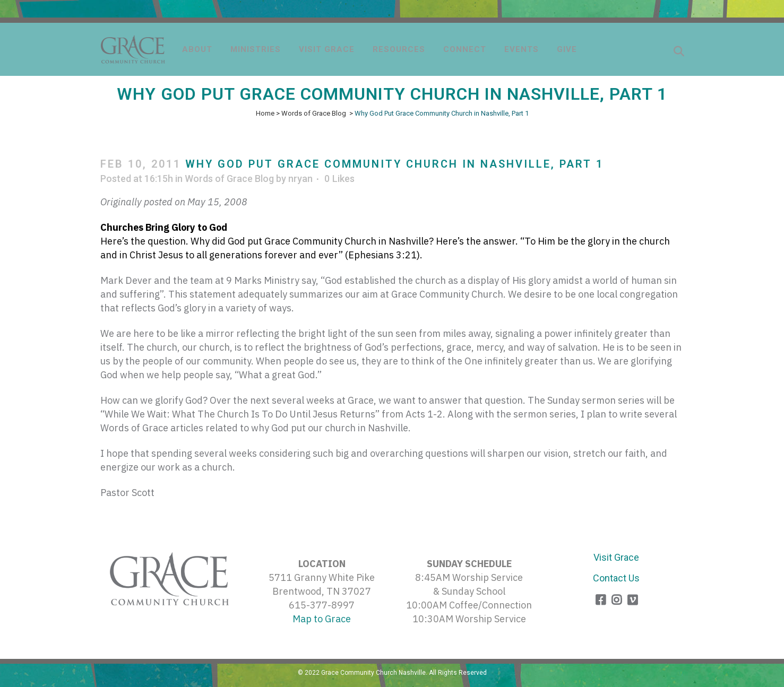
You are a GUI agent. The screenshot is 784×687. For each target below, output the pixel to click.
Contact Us (616, 578)
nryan (300, 179)
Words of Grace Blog (314, 113)
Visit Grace (616, 557)
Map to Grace (322, 619)
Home (265, 113)
